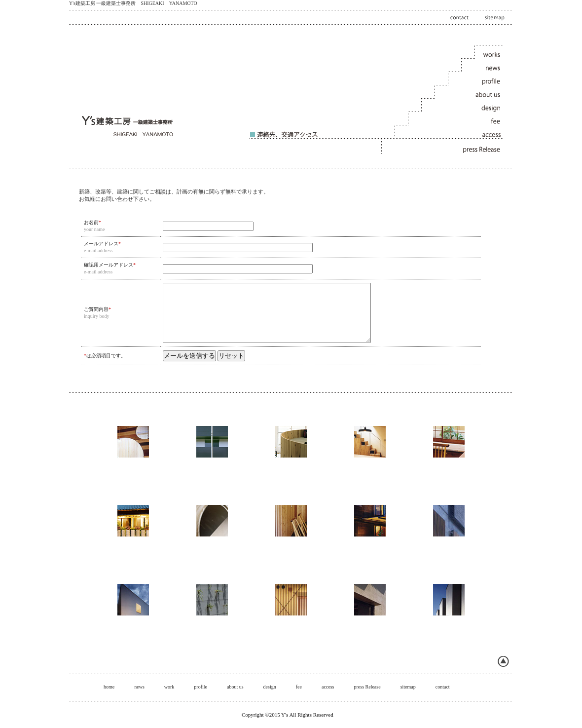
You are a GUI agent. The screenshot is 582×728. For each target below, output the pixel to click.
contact (443, 687)
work (169, 687)
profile (200, 687)
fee (299, 687)
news (139, 687)
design (270, 687)
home (109, 687)
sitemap (408, 687)
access (328, 687)
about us (235, 687)
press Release (367, 687)
